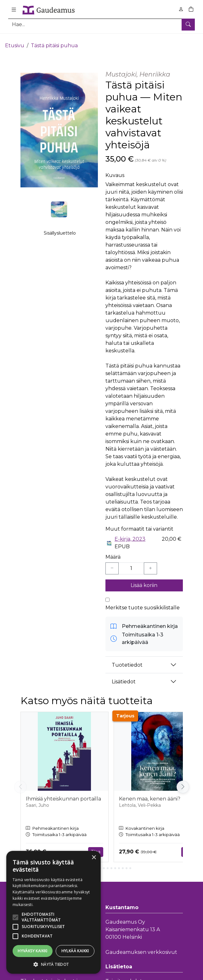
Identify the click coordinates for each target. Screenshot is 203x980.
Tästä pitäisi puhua (54, 40)
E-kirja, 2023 (130, 534)
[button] (54, 964)
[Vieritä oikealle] (183, 782)
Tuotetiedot (127, 660)
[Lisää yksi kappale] (150, 563)
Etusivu (15, 40)
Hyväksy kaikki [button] (33, 951)
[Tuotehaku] (101, 24)
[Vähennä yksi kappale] (112, 563)
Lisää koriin (144, 580)
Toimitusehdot (124, 976)
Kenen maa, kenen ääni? (150, 794)
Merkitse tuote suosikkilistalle (143, 603)
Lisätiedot (124, 676)
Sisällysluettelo (60, 230)
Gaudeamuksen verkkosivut (141, 947)
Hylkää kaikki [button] (75, 951)
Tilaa (96, 846)
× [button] (94, 858)
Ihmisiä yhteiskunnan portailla (63, 794)
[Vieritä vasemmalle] (20, 782)
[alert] (54, 912)
